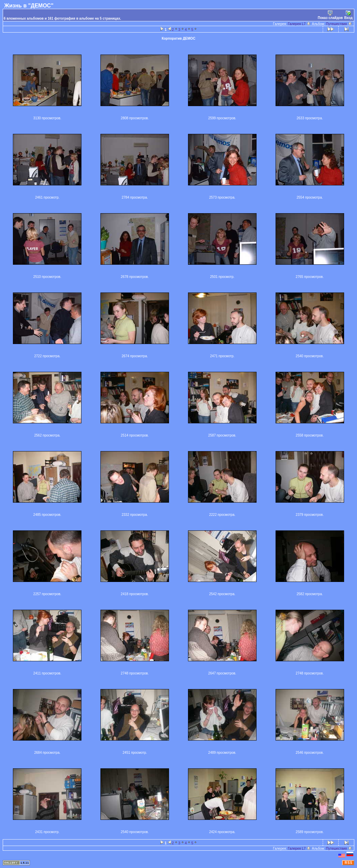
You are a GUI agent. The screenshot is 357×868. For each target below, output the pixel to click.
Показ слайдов (330, 15)
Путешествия (339, 24)
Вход (348, 15)
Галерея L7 (299, 24)
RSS (349, 863)
